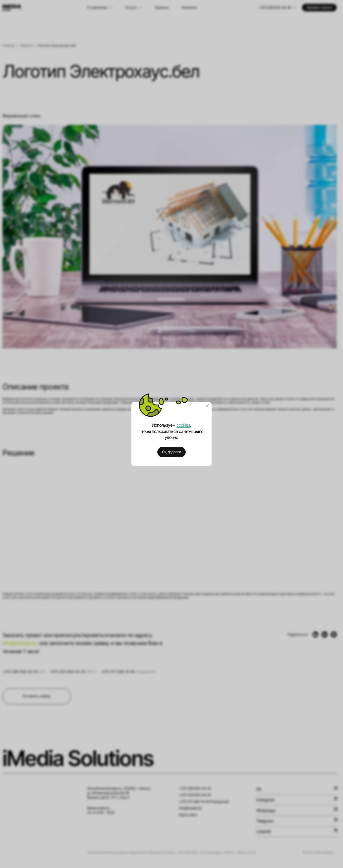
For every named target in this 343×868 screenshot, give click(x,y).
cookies (183, 425)
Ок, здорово (172, 452)
